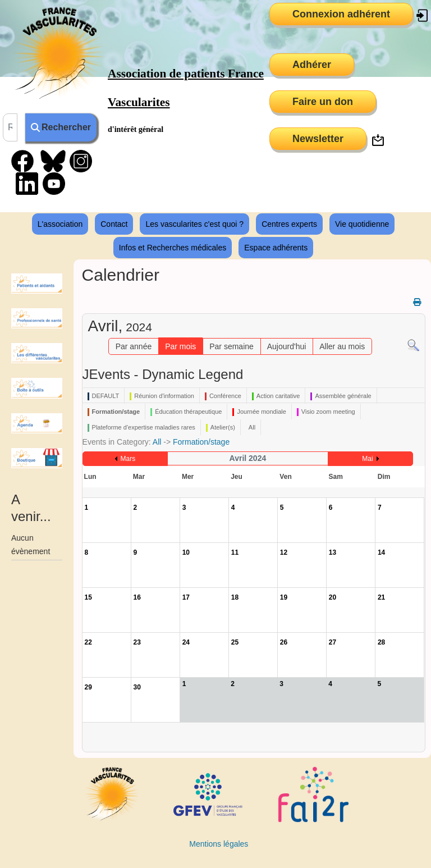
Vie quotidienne (362, 224)
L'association (60, 224)
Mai (367, 459)
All (157, 442)
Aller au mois (342, 346)
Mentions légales (219, 844)
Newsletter (318, 139)
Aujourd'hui (287, 346)
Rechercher (61, 127)
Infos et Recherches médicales (173, 248)
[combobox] (10, 127)
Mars (128, 459)
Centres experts (289, 224)
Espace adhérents (276, 248)
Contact (114, 224)
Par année (134, 346)
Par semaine (231, 346)
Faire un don (323, 102)
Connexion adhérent (341, 14)
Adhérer (312, 65)
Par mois (180, 346)
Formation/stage (201, 442)
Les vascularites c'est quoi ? (194, 224)
